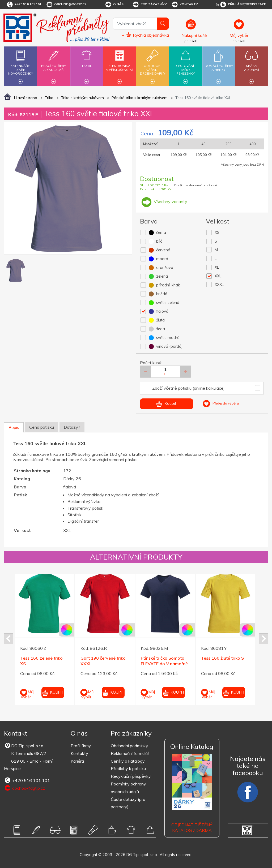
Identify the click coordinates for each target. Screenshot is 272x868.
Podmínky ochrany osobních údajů (128, 788)
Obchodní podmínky (129, 746)
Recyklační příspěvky (131, 776)
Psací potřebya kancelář (53, 65)
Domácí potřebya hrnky (219, 65)
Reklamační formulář (130, 753)
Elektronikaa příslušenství (120, 65)
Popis (14, 427)
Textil (87, 63)
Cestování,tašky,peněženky (185, 65)
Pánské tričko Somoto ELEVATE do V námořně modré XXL (164, 664)
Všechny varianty (164, 201)
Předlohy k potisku (128, 768)
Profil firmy (81, 746)
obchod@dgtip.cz (66, 5)
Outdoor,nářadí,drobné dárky (152, 65)
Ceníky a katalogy (128, 761)
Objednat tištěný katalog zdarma (192, 828)
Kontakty (184, 5)
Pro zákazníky (149, 5)
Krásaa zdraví (252, 65)
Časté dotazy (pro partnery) (128, 803)
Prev (9, 639)
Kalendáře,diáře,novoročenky (20, 65)
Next (263, 639)
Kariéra (77, 761)
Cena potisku (42, 427)
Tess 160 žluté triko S (222, 658)
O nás (114, 5)
